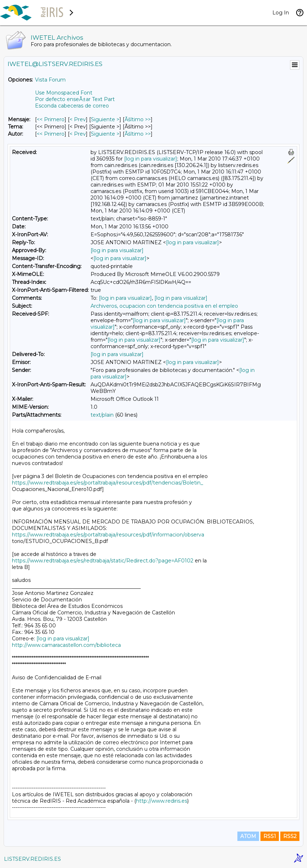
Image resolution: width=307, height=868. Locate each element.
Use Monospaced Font (64, 93)
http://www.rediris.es (162, 801)
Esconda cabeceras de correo (72, 106)
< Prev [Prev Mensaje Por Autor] (78, 134)
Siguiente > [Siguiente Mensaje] (105, 119)
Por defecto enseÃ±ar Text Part (75, 99)
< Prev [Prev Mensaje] (78, 119)
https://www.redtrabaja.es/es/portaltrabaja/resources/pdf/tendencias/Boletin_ (108, 483)
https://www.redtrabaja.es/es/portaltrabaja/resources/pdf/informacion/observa (108, 535)
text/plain (102, 415)
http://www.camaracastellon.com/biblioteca (66, 645)
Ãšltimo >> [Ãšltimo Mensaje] (138, 119)
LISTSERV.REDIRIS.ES (32, 859)
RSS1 (270, 836)
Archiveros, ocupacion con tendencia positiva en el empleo (164, 306)
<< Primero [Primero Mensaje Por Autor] (51, 134)
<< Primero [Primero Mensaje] (51, 119)
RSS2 (290, 836)
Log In (281, 13)
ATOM (248, 836)
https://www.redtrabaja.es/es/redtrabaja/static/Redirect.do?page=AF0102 (103, 561)
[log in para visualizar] (151, 159)
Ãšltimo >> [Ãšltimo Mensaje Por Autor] (138, 134)
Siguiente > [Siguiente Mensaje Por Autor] (105, 134)
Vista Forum (50, 80)
